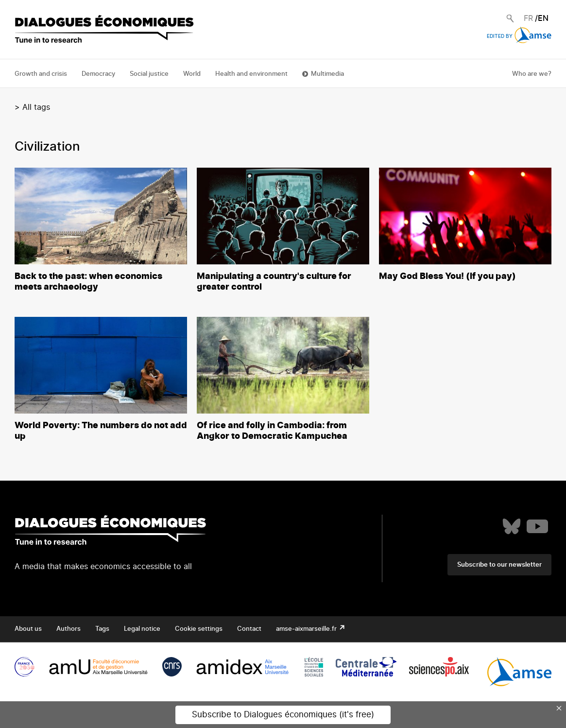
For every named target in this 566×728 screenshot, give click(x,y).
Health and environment (251, 74)
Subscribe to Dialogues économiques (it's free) (283, 715)
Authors (69, 629)
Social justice (149, 74)
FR (528, 18)
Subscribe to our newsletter (499, 565)
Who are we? (532, 74)
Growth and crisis (41, 74)
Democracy (98, 74)
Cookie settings (199, 629)
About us (28, 629)
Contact (249, 629)
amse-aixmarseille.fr (307, 629)
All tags (36, 107)
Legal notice (142, 629)
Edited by (519, 36)
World (192, 74)
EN (543, 18)
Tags (102, 629)
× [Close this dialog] (559, 708)
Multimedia (327, 74)
